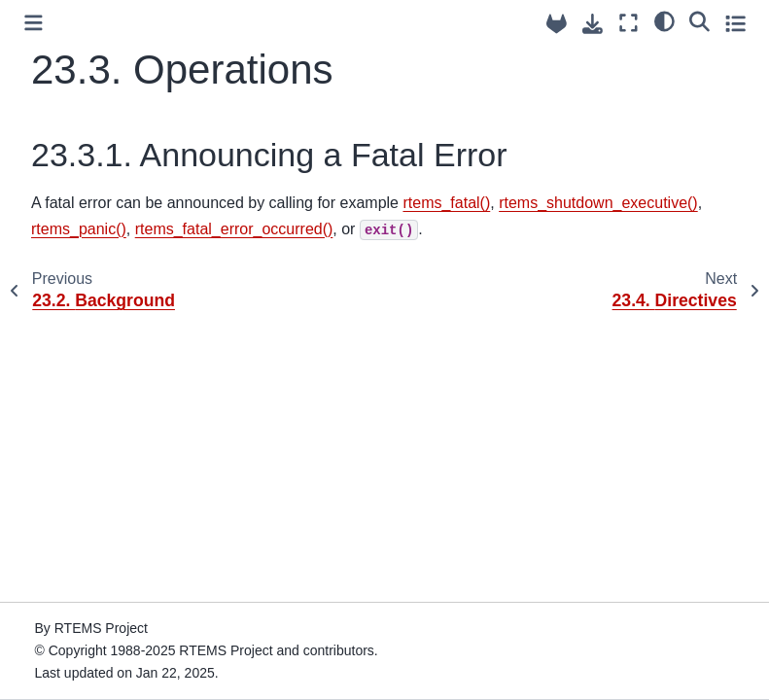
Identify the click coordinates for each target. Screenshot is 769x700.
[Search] (699, 20)
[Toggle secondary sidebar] (735, 23)
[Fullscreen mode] (629, 23)
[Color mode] (664, 20)
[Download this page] (593, 24)
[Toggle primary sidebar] (34, 23)
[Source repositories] (557, 24)
